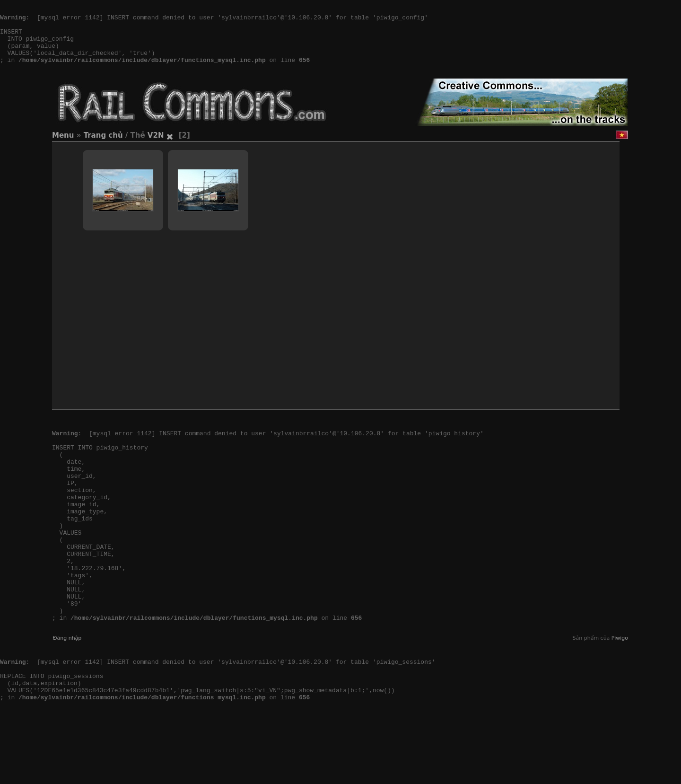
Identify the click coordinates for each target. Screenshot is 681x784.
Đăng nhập (67, 695)
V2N (156, 150)
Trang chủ (103, 150)
